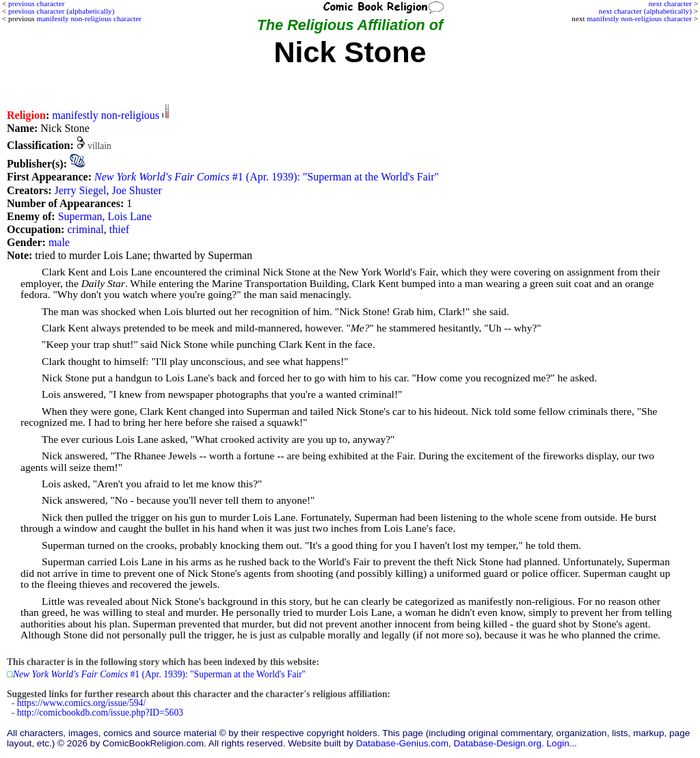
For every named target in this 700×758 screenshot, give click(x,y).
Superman (80, 216)
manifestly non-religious (106, 115)
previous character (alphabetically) (61, 11)
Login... (562, 743)
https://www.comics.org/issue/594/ (81, 703)
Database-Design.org (498, 743)
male (59, 242)
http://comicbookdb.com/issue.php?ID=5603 (100, 713)
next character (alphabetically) (645, 11)
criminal (85, 229)
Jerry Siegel (80, 190)
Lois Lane (130, 216)
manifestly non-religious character (639, 18)
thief (119, 229)
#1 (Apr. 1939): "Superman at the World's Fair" (267, 177)
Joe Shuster (136, 190)
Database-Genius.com (402, 743)
